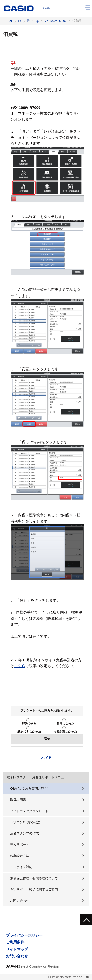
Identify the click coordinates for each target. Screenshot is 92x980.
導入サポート (20, 845)
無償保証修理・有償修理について (34, 878)
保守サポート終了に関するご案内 (34, 889)
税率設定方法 (20, 856)
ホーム (11, 21)
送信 (47, 739)
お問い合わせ (20, 901)
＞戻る (46, 757)
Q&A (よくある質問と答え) (29, 789)
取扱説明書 (18, 800)
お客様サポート (19, 21)
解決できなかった (29, 732)
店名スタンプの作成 (24, 833)
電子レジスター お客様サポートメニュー (37, 777)
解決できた (29, 724)
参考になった (65, 724)
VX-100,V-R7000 (55, 21)
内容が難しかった (65, 732)
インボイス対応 (21, 867)
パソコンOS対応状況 (25, 822)
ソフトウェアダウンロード (29, 811)
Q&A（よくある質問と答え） (37, 21)
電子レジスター (28, 21)
